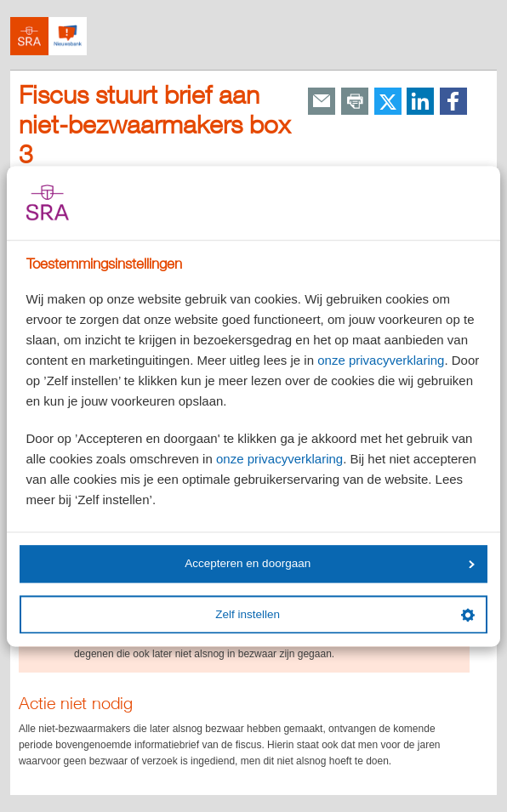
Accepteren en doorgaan (329, 564)
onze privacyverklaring (381, 360)
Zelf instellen (345, 615)
